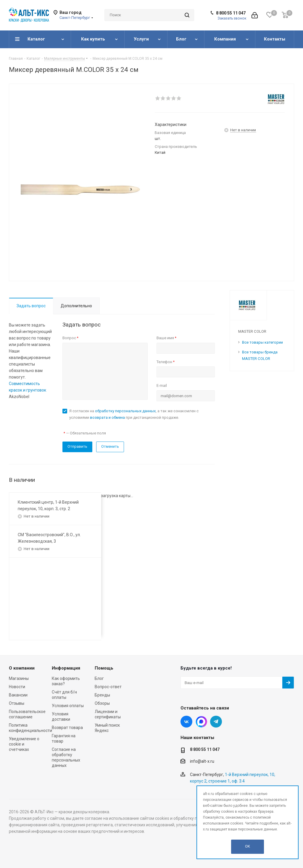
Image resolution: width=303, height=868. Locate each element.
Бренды (102, 695)
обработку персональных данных (125, 411)
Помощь (104, 668)
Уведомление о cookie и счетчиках (24, 744)
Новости (17, 687)
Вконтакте (186, 722)
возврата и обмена (107, 417)
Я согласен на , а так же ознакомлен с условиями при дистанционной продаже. (134, 414)
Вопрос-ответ (108, 687)
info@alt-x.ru (202, 762)
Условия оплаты (68, 706)
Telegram (216, 722)
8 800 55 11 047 (231, 13)
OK (248, 846)
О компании (22, 668)
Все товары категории (262, 342)
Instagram (201, 722)
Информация (66, 668)
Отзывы (17, 703)
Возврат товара (67, 728)
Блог (99, 678)
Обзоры (102, 703)
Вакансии (18, 695)
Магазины (19, 678)
